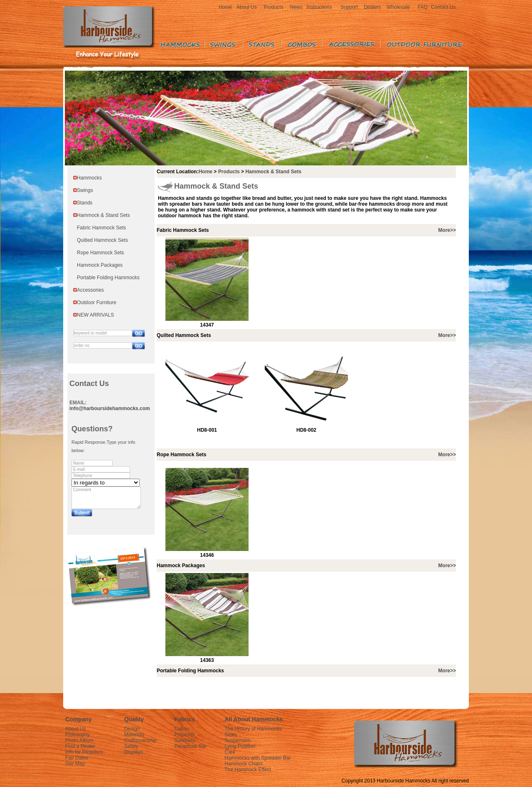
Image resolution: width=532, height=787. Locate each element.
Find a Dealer (80, 746)
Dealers (372, 7)
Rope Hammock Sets (100, 253)
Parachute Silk (190, 746)
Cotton (181, 729)
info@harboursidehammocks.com (110, 408)
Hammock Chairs (244, 764)
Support (349, 7)
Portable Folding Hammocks (108, 278)
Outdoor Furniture (97, 303)
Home (225, 7)
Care (230, 752)
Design (132, 729)
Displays (134, 752)
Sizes (230, 735)
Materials (134, 735)
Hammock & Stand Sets (103, 215)
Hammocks (89, 178)
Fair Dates (77, 758)
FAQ (423, 7)
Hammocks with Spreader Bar (257, 758)
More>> (447, 230)
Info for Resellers (84, 752)
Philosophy (78, 735)
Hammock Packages (100, 265)
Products (273, 7)
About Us (247, 7)
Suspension (238, 740)
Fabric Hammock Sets (101, 228)
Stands (85, 203)
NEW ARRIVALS (95, 315)
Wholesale (398, 7)
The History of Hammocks (253, 729)
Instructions (319, 7)
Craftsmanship (140, 740)
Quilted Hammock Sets (102, 240)
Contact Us (443, 7)
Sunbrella (185, 740)
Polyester (185, 735)
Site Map (75, 764)
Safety (131, 746)
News (296, 7)
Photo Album (79, 740)
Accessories (90, 290)
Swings (85, 190)
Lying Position (240, 746)
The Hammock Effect (248, 770)
